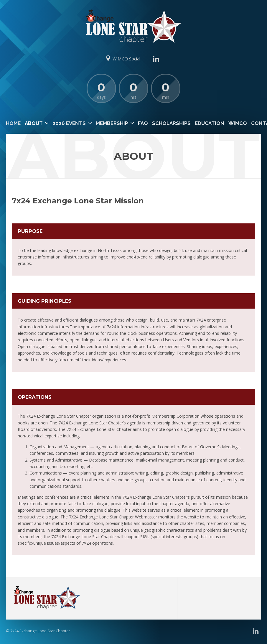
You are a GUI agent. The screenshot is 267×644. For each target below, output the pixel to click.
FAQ (143, 123)
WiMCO (238, 123)
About (34, 123)
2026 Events (69, 123)
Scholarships (171, 123)
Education (210, 123)
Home (13, 123)
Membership (112, 123)
